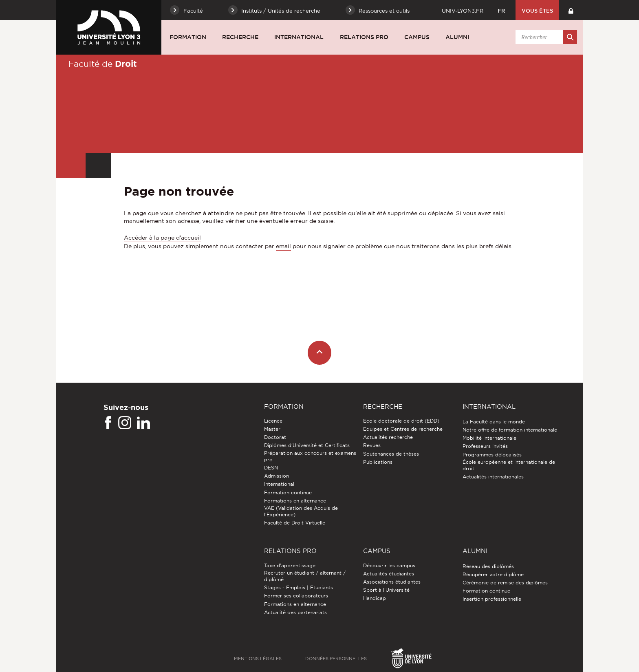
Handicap (375, 598)
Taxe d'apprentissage (290, 565)
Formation (188, 37)
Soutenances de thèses (391, 454)
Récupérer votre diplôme (493, 574)
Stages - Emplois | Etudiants (299, 587)
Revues (372, 445)
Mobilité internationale (489, 438)
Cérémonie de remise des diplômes (505, 583)
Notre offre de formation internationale (510, 430)
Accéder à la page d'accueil (162, 238)
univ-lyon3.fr (463, 11)
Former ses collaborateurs (296, 596)
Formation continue (288, 492)
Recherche (240, 37)
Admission (277, 476)
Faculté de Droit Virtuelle (295, 523)
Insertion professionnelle (492, 599)
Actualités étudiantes (389, 574)
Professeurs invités (485, 446)
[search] (545, 37)
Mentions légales (258, 659)
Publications (378, 462)
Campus (417, 37)
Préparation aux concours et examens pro (310, 456)
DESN (271, 468)
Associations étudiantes (392, 582)
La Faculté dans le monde (494, 422)
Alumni (457, 37)
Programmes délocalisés (492, 455)
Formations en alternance (295, 501)
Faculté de (103, 64)
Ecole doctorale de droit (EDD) (401, 421)
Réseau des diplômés (488, 566)
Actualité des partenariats (295, 612)
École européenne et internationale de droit (509, 465)
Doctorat (275, 437)
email (283, 246)
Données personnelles (336, 659)
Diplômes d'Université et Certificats (307, 445)
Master (272, 429)
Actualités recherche (388, 437)
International (299, 37)
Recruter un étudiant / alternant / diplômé (305, 576)
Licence (273, 421)
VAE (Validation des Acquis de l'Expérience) (301, 511)
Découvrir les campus (389, 565)
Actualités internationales (493, 477)
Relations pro (364, 37)
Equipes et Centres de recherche (403, 429)
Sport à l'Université (386, 590)
